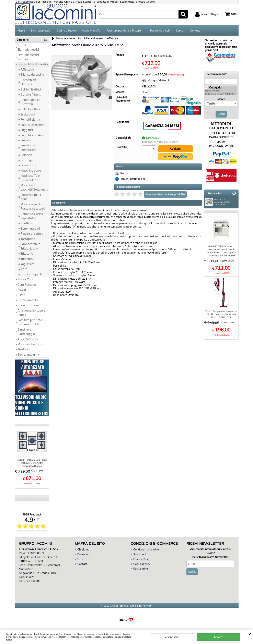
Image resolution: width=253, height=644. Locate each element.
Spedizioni (140, 554)
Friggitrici (27, 130)
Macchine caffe (31, 171)
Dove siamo (84, 554)
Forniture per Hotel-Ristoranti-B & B (31, 322)
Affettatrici (28, 70)
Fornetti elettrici (31, 120)
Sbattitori (27, 223)
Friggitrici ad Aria (32, 135)
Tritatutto (27, 254)
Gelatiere (27, 155)
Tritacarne (27, 259)
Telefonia (24, 349)
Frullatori (26, 140)
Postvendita (141, 569)
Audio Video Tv (91, 31)
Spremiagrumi (30, 229)
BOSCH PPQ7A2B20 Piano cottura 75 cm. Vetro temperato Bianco (32, 463)
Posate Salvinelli (160, 31)
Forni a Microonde (32, 125)
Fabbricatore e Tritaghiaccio (30, 246)
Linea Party (28, 165)
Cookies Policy (142, 564)
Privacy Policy (142, 559)
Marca (221, 99)
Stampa (124, 173)
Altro (24, 269)
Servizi (180, 31)
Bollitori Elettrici (31, 89)
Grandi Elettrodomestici (28, 47)
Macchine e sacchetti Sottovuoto (34, 187)
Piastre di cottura (32, 234)
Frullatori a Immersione (28, 148)
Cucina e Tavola (66, 31)
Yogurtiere (27, 264)
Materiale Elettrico (30, 344)
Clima (21, 295)
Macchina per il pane (31, 197)
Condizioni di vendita (146, 549)
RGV (145, 92)
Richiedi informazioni (132, 179)
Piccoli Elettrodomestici (33, 64)
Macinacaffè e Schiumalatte (30, 178)
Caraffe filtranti (31, 95)
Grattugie (27, 160)
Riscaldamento (28, 300)
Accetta (218, 637)
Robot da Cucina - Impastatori (33, 216)
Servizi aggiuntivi (29, 355)
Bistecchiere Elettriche (29, 82)
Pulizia (22, 290)
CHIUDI (250, 634)
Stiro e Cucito (26, 279)
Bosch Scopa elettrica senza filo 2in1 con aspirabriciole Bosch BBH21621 (221, 314)
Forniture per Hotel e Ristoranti (125, 31)
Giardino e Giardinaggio (26, 332)
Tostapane (28, 239)
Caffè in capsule (31, 274)
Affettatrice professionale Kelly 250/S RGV (218, 202)
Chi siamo (83, 549)
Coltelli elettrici (30, 109)
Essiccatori (28, 114)
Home (21, 31)
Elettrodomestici (41, 31)
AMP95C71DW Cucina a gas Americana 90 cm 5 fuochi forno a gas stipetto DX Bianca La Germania (221, 251)
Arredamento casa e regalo (31, 313)
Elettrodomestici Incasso (28, 57)
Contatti (195, 31)
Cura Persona (27, 285)
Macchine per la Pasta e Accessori (33, 206)
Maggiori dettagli (158, 80)
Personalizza (171, 637)
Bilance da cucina (32, 75)
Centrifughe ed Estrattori (31, 102)
